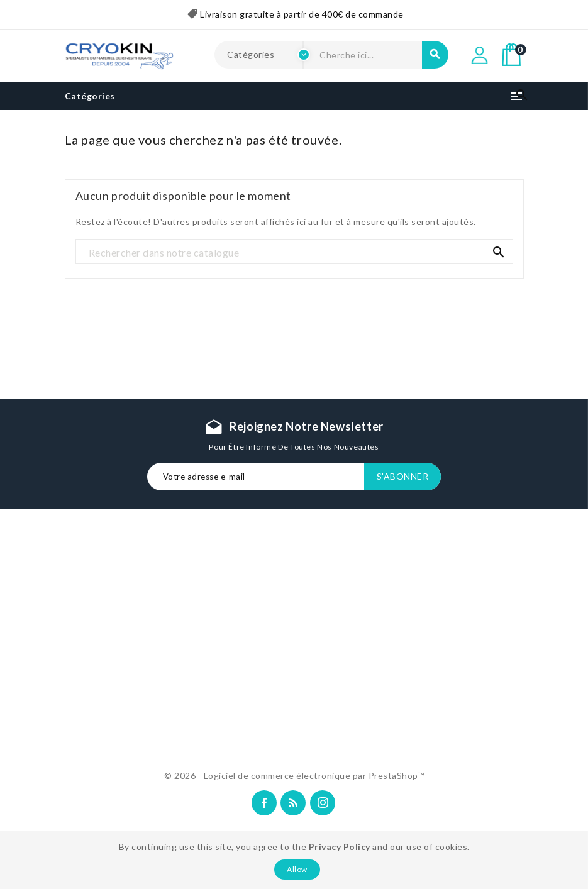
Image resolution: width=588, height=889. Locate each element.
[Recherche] (294, 252)
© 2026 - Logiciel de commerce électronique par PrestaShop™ (294, 776)
